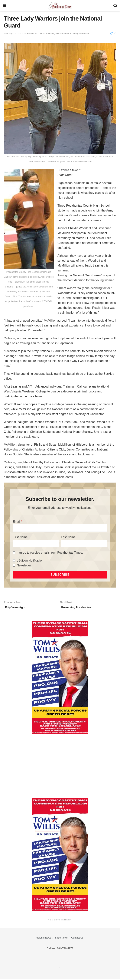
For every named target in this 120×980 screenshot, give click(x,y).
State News (61, 939)
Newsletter (24, 565)
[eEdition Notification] (14, 560)
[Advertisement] (60, 767)
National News (43, 939)
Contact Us (77, 939)
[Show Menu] (5, 6)
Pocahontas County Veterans (73, 33)
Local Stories (47, 33)
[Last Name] (84, 543)
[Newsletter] (14, 565)
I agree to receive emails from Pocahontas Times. (50, 553)
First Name (20, 537)
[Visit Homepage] (60, 6)
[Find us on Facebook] (59, 970)
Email (17, 522)
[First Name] (36, 543)
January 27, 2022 (13, 33)
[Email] (60, 528)
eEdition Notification (30, 560)
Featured (32, 33)
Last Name (68, 537)
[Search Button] (115, 6)
